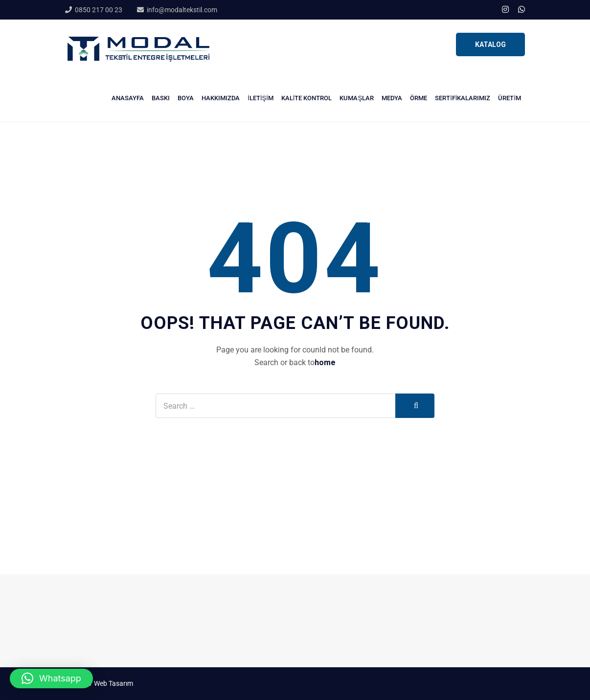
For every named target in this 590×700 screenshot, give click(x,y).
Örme (419, 98)
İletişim (261, 98)
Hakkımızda (221, 98)
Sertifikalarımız (463, 98)
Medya (392, 98)
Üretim (510, 98)
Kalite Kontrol (307, 98)
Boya (186, 98)
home (325, 362)
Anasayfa (128, 98)
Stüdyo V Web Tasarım (99, 683)
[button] (51, 678)
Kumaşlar (357, 98)
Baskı (161, 98)
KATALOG (490, 44)
